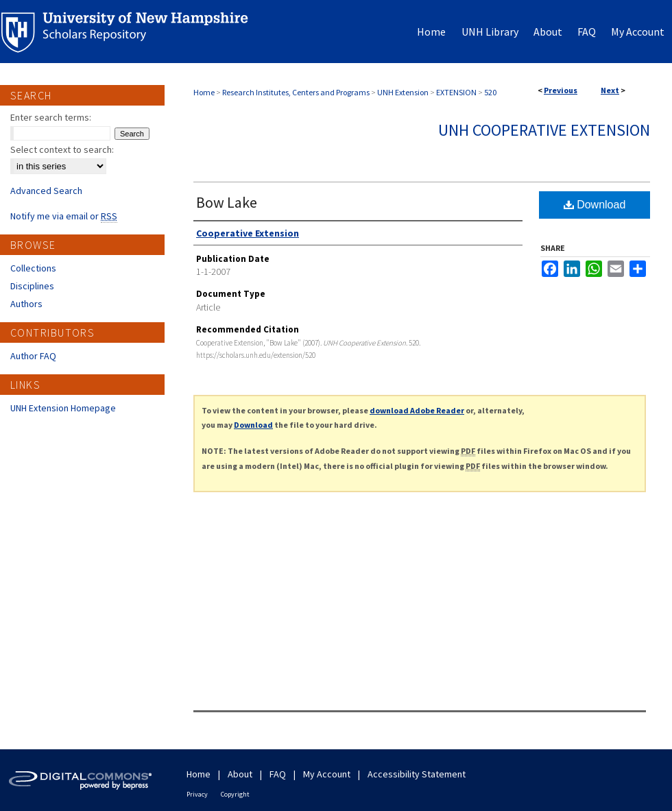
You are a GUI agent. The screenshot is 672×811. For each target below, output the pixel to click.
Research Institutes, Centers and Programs (296, 92)
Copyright (235, 794)
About (240, 774)
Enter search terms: (51, 117)
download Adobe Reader (417, 410)
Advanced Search (46, 191)
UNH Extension (403, 92)
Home (204, 92)
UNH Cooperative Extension (544, 130)
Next (610, 90)
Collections (33, 268)
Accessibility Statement (417, 774)
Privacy (197, 794)
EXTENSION (456, 92)
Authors (26, 304)
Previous (561, 90)
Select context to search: (62, 149)
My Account (327, 774)
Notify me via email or (64, 216)
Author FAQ (33, 356)
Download (595, 205)
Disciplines (32, 286)
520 (490, 92)
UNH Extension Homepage (63, 408)
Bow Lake (227, 202)
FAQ (278, 774)
